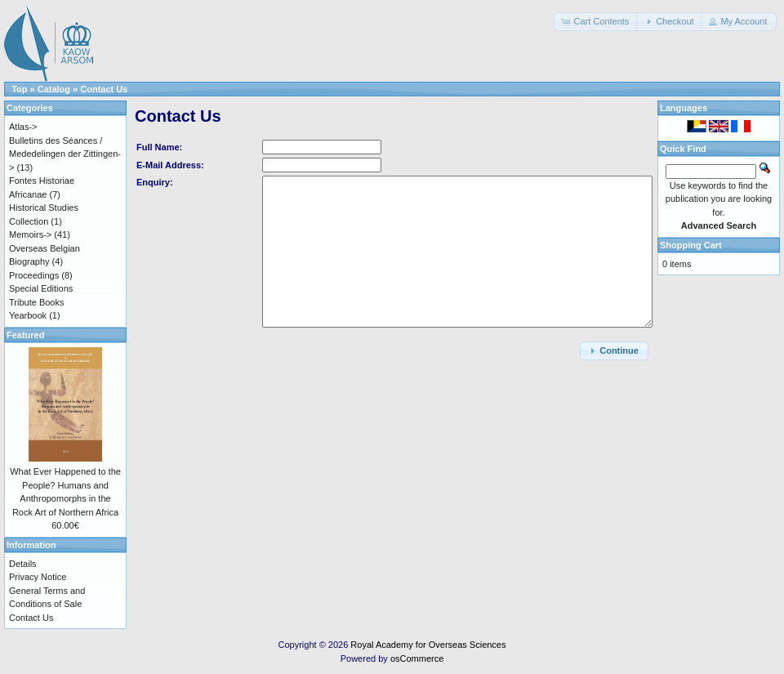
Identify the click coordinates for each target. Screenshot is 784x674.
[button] (596, 22)
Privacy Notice (38, 577)
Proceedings (34, 275)
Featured (25, 335)
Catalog (54, 89)
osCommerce (417, 658)
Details (23, 564)
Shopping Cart (691, 245)
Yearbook (28, 315)
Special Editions (41, 288)
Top (19, 89)
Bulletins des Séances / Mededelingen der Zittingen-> (65, 154)
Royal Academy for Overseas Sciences (428, 645)
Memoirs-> (30, 234)
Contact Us (104, 89)
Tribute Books (36, 302)
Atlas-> (23, 127)
